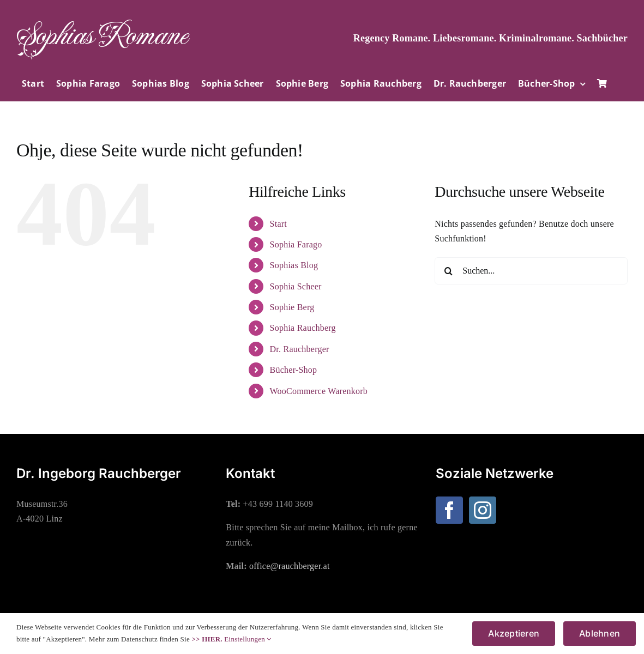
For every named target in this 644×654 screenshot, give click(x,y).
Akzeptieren (514, 633)
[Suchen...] (531, 271)
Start (278, 224)
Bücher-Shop (294, 370)
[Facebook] (449, 510)
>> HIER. (207, 639)
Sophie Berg (292, 307)
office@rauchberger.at (290, 566)
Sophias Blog (294, 265)
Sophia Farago (296, 244)
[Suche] (448, 271)
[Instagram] (483, 510)
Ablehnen (600, 633)
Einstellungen (248, 639)
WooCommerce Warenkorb (319, 391)
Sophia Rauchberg (303, 328)
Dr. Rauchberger (300, 349)
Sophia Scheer (296, 286)
